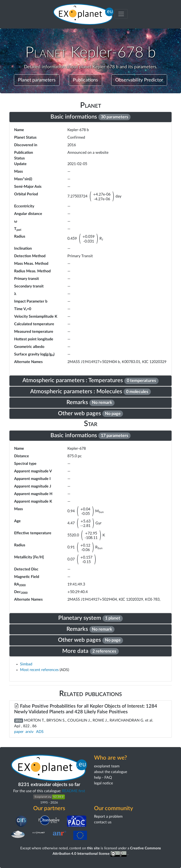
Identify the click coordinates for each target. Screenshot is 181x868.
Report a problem (108, 817)
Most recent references (40, 670)
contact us (103, 822)
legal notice (103, 783)
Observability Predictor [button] (139, 80)
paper (19, 732)
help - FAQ (103, 778)
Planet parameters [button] (37, 80)
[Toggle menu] (121, 14)
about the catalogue (111, 772)
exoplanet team (107, 766)
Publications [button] (85, 80)
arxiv (29, 732)
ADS (40, 732)
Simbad (26, 664)
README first (74, 791)
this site (93, 848)
